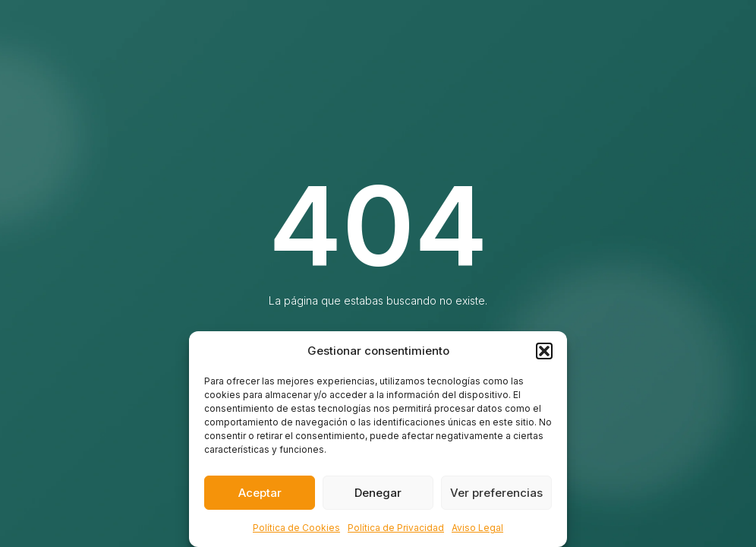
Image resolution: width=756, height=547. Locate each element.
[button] (544, 351)
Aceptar (260, 493)
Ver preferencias (496, 493)
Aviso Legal (477, 528)
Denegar (378, 493)
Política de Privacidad (396, 528)
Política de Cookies (296, 528)
